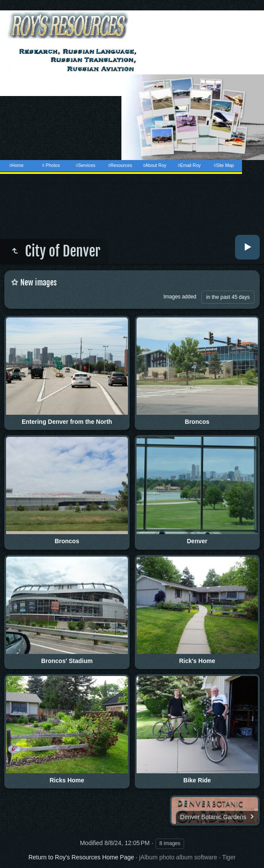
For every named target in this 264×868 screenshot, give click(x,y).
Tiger (229, 857)
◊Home (16, 165)
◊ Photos (51, 165)
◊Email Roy (189, 165)
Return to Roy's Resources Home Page (81, 857)
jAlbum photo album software (178, 857)
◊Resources (120, 165)
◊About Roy (155, 165)
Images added (180, 297)
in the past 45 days (228, 297)
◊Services (85, 165)
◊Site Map (224, 165)
